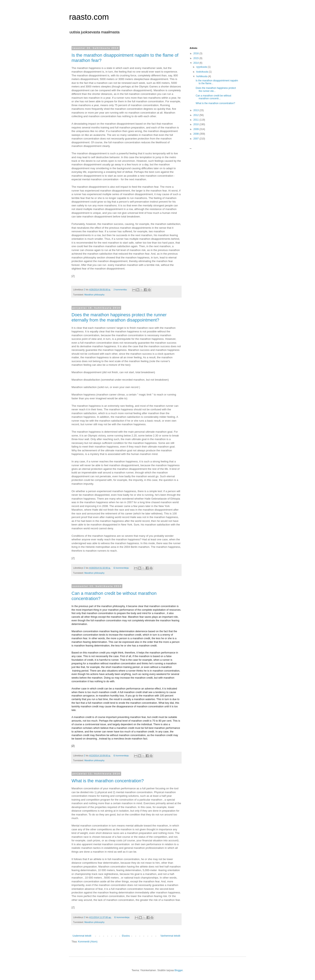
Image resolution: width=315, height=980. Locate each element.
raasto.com (89, 17)
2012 (196, 115)
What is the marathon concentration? (108, 781)
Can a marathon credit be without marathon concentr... (213, 97)
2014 (196, 63)
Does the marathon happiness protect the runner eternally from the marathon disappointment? (119, 317)
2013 (196, 110)
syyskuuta (202, 67)
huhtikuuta (202, 76)
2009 (196, 129)
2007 (196, 139)
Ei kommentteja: (122, 568)
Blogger (179, 970)
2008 (196, 134)
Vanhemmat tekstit (170, 936)
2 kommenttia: (121, 290)
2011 (196, 120)
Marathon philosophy (94, 295)
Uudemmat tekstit (82, 936)
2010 (196, 124)
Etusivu (126, 936)
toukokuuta (202, 72)
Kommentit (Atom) (88, 942)
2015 (196, 58)
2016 (196, 53)
